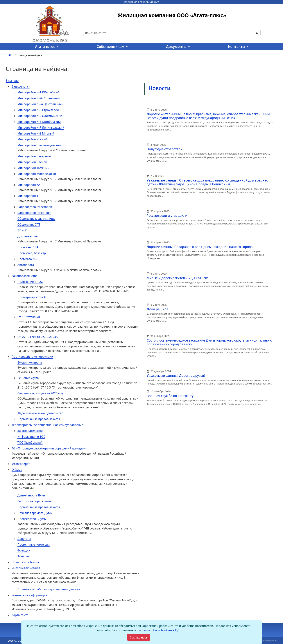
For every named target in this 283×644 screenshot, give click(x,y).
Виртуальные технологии (264, 641)
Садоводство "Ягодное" (34, 213)
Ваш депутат (21, 86)
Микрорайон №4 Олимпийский (40, 116)
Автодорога (26, 265)
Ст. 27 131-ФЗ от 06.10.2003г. (38, 337)
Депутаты (24, 539)
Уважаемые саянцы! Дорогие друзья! (176, 375)
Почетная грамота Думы (35, 513)
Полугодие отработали (165, 149)
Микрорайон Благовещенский (39, 145)
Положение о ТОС (30, 282)
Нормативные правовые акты (39, 419)
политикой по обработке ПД (159, 630)
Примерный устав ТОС (33, 297)
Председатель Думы (32, 519)
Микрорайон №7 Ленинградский (41, 128)
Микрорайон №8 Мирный (36, 133)
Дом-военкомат (29, 236)
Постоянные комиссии (34, 545)
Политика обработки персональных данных (49, 589)
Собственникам (111, 47)
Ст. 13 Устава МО (29, 317)
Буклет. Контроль (30, 362)
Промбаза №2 (27, 259)
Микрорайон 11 (29, 196)
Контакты (237, 47)
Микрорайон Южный (33, 139)
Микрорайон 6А (29, 185)
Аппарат (23, 556)
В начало (12, 81)
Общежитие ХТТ (29, 224)
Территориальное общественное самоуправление (47, 425)
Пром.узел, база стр (32, 253)
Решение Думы (28, 378)
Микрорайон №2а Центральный (40, 104)
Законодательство (25, 276)
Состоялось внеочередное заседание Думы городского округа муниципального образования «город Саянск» (209, 342)
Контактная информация (29, 595)
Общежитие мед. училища (36, 219)
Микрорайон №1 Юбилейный (38, 92)
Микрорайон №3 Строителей (38, 110)
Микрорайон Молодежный (37, 174)
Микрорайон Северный (34, 156)
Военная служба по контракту (170, 396)
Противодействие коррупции (32, 357)
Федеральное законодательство (40, 413)
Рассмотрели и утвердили (167, 215)
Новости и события (25, 562)
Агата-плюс (45, 47)
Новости (159, 88)
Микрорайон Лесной (32, 162)
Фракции (24, 550)
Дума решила (157, 309)
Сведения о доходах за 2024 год (40, 393)
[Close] (138, 637)
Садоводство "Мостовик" (35, 207)
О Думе (17, 470)
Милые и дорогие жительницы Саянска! (178, 278)
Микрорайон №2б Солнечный (39, 98)
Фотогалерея (21, 464)
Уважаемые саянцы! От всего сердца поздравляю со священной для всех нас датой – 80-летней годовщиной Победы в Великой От (207, 182)
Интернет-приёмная (26, 568)
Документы (176, 47)
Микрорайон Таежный (33, 168)
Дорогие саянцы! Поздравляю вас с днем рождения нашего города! (200, 247)
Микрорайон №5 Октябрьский (39, 122)
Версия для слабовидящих (141, 2)
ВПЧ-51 (23, 230)
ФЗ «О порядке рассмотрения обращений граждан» (49, 448)
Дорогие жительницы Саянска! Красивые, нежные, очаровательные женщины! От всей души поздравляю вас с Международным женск (209, 116)
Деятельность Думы (32, 495)
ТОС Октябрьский (30, 442)
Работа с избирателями (34, 501)
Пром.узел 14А (28, 247)
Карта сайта (20, 615)
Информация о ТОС (31, 437)
